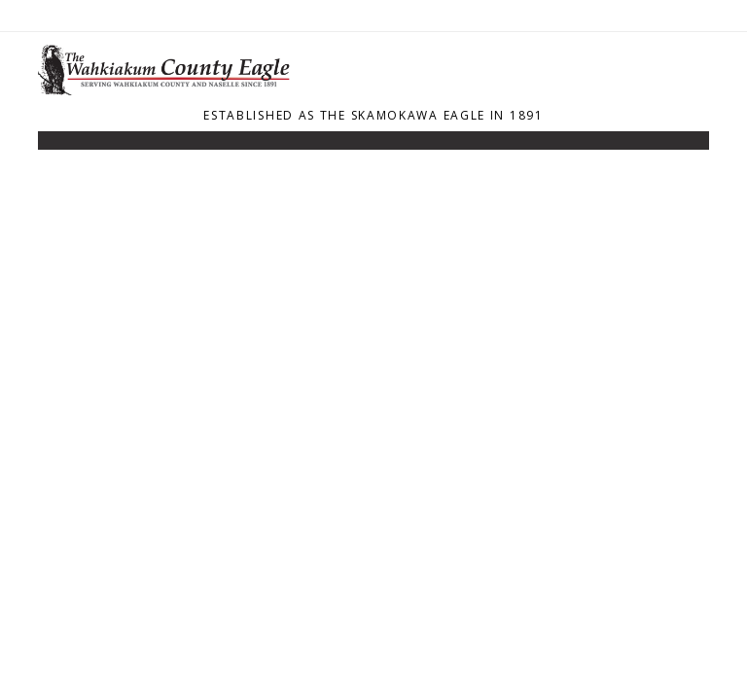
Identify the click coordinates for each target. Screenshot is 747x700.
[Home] (169, 89)
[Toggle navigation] (51, 145)
